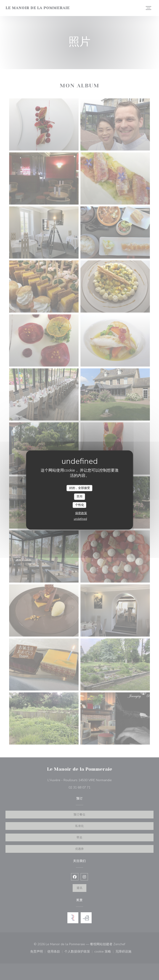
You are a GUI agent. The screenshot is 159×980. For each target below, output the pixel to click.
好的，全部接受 (80, 488)
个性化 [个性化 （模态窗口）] (80, 505)
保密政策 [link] (81, 513)
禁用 (79, 497)
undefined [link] (80, 519)
